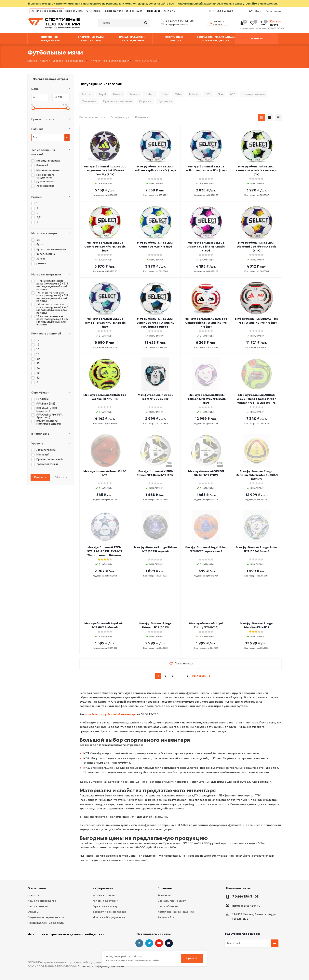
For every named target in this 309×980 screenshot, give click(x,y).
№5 (208, 94)
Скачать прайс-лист (172, 901)
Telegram (149, 943)
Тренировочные (254, 94)
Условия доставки (105, 901)
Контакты (169, 11)
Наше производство (42, 901)
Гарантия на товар (105, 906)
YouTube (159, 943)
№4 (220, 94)
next (210, 676)
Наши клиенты (38, 906)
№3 (233, 94)
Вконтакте (139, 943)
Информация (134, 11)
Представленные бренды (46, 923)
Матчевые (89, 101)
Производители (113, 11)
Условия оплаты (104, 895)
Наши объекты (74, 11)
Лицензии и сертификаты (46, 917)
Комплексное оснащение (47, 11)
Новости (33, 895)
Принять (192, 958)
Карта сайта (166, 917)
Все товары (199, 676)
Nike (165, 94)
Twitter (169, 943)
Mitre (178, 94)
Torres (134, 94)
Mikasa (194, 94)
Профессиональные (118, 101)
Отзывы (33, 912)
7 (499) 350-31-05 (179, 21)
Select (150, 94)
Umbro (118, 94)
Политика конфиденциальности (101, 966)
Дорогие (145, 101)
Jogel (102, 94)
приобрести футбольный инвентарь (111, 714)
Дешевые (165, 101)
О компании (93, 11)
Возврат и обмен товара (109, 912)
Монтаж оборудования (109, 917)
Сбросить (61, 477)
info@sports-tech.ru (177, 25)
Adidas (87, 94)
